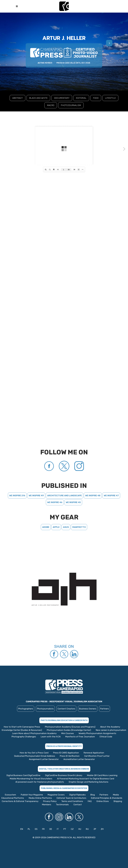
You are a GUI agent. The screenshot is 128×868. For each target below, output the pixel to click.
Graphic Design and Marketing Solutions (89, 782)
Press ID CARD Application (66, 753)
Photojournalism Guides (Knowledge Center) (69, 730)
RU (87, 829)
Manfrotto (79, 527)
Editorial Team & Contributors (71, 798)
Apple (56, 527)
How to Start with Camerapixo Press (22, 727)
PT (65, 829)
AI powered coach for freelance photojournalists (40, 782)
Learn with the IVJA (51, 737)
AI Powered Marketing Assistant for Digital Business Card (86, 779)
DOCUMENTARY (62, 98)
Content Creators (66, 709)
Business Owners (88, 709)
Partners (104, 709)
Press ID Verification (70, 756)
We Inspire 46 (55, 502)
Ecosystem (10, 795)
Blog (93, 795)
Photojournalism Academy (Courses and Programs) (70, 727)
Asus (66, 527)
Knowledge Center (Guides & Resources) (22, 730)
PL (29, 829)
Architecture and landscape (65, 495)
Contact (78, 804)
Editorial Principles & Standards (107, 798)
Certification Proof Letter (97, 756)
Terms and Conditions (72, 801)
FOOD (96, 98)
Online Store (103, 801)
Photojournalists (45, 709)
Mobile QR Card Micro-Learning (102, 775)
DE (51, 829)
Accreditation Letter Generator (79, 759)
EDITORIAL (81, 98)
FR (43, 829)
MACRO (51, 105)
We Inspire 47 (111, 495)
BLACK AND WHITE (38, 98)
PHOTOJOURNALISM (71, 105)
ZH (102, 829)
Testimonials (62, 804)
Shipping (118, 801)
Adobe (46, 527)
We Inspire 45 (73, 502)
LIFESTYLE (110, 98)
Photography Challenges (24, 737)
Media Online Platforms (40, 798)
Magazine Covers (56, 795)
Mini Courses (68, 733)
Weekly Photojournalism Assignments (97, 733)
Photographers (26, 709)
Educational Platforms (13, 798)
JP (95, 829)
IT (58, 829)
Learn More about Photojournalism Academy (34, 733)
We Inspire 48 (93, 495)
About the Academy (110, 727)
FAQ (90, 801)
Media (116, 795)
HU (80, 829)
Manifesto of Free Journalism (80, 737)
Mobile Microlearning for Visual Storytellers (31, 779)
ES (36, 829)
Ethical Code (106, 737)
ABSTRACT (17, 98)
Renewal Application (94, 753)
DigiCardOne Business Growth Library (64, 775)
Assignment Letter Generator (44, 759)
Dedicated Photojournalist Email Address (35, 756)
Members (47, 804)
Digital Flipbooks (77, 795)
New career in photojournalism (111, 730)
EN (22, 829)
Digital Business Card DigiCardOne (23, 775)
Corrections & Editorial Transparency (20, 801)
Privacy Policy (50, 801)
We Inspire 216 (17, 495)
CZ (72, 829)
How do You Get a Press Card (34, 753)
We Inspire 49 (36, 495)
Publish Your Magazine (32, 795)
